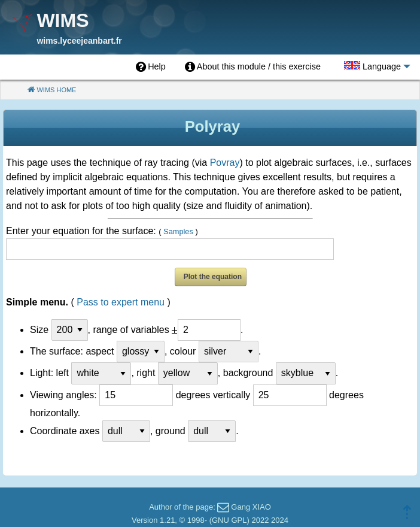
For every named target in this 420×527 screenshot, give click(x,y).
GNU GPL (229, 520)
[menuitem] (151, 67)
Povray (225, 163)
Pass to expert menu (121, 302)
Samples (178, 231)
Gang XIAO (251, 507)
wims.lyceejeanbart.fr (79, 41)
